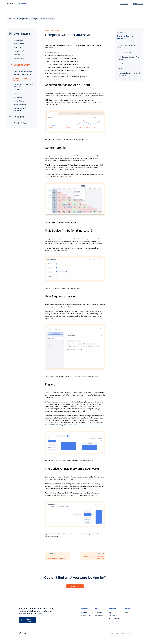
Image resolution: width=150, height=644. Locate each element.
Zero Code (17, 47)
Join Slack (124, 4)
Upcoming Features (20, 123)
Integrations (86, 616)
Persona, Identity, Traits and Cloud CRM (23, 85)
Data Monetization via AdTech (24, 90)
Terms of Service (126, 633)
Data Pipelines (18, 97)
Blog (109, 613)
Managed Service (19, 58)
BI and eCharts (19, 101)
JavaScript (99, 616)
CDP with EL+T (19, 51)
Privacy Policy (114, 633)
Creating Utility (22, 19)
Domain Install (18, 40)
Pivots (16, 94)
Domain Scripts (19, 44)
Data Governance (20, 105)
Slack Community (114, 618)
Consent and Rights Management (20, 109)
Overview (85, 613)
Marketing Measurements (22, 75)
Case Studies (112, 616)
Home (10, 19)
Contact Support (75, 586)
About (127, 613)
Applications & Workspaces (23, 71)
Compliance (17, 55)
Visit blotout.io (138, 4)
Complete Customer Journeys (43, 19)
